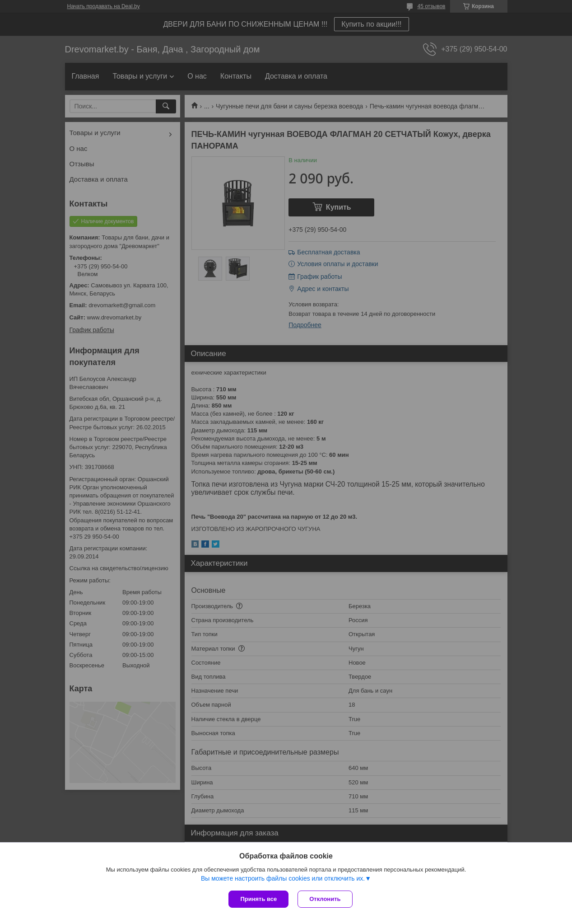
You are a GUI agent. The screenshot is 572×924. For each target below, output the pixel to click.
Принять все (258, 899)
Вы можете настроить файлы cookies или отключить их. (283, 878)
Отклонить (325, 899)
